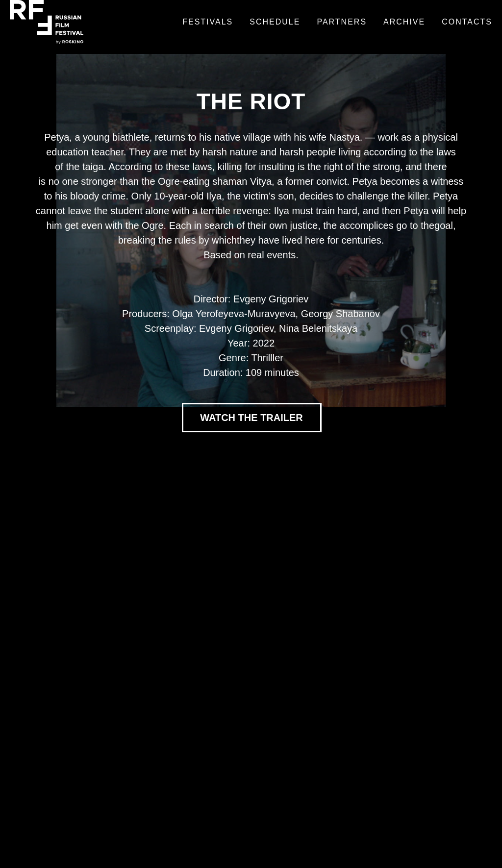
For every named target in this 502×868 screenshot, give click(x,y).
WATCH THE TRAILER (251, 418)
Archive (404, 22)
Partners (342, 22)
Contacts (467, 22)
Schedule (275, 22)
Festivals (208, 22)
